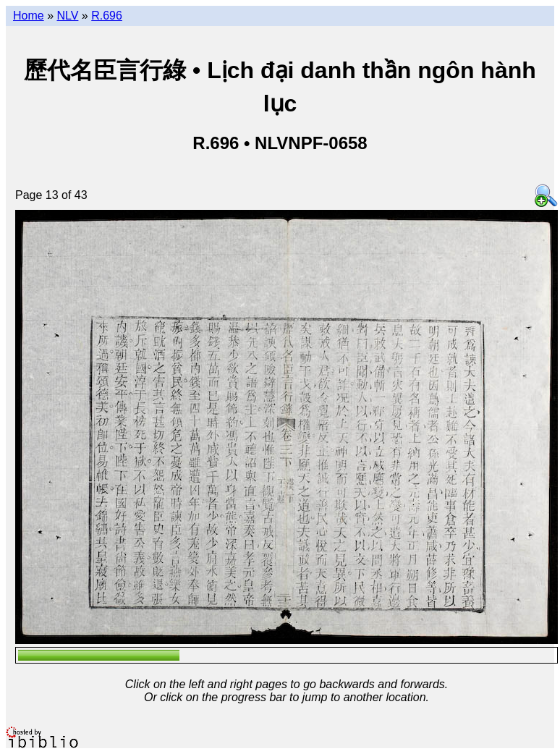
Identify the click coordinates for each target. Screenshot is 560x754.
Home (29, 16)
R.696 (107, 16)
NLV (67, 16)
